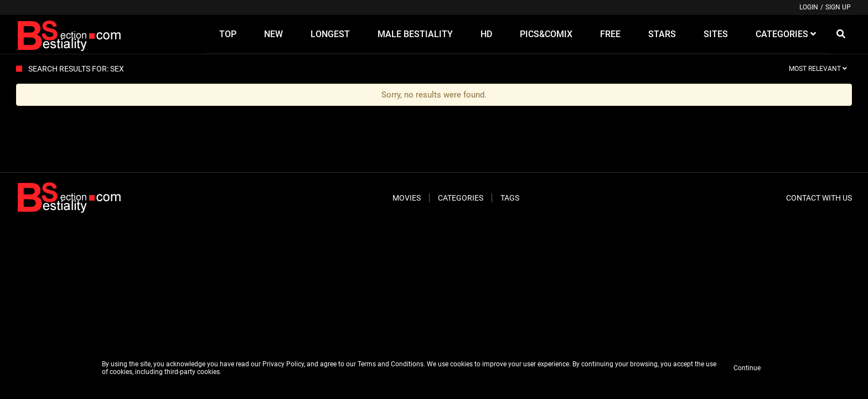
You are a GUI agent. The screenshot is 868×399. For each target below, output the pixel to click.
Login (809, 7)
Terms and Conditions (391, 364)
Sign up (838, 7)
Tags (510, 198)
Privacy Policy (283, 364)
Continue (747, 368)
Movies (407, 198)
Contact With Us (819, 198)
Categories (461, 198)
